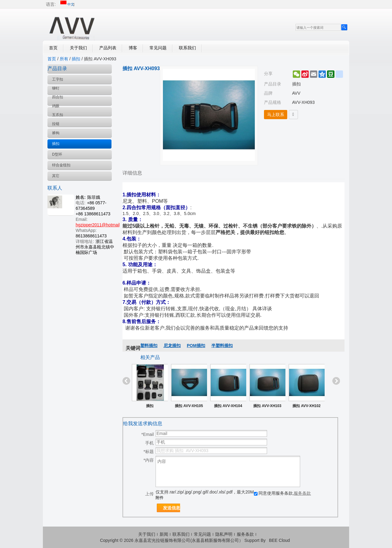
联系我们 (187, 48)
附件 (160, 498)
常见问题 (158, 48)
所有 (64, 59)
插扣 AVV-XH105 (189, 406)
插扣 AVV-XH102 (306, 406)
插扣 (76, 59)
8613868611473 (91, 236)
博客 (133, 48)
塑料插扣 (149, 346)
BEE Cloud (279, 540)
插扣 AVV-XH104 (228, 406)
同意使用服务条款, (283, 493)
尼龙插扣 (172, 346)
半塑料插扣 (222, 346)
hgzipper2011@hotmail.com (102, 225)
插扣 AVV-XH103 (267, 406)
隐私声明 (224, 534)
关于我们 (78, 48)
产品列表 (108, 48)
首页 (53, 48)
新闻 (164, 534)
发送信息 (171, 508)
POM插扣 (196, 346)
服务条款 (302, 493)
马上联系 (276, 115)
